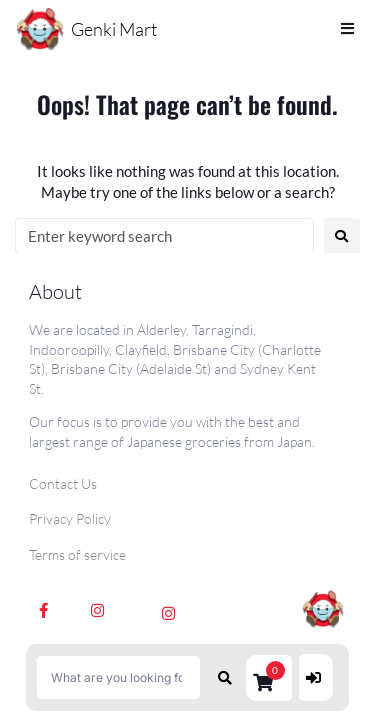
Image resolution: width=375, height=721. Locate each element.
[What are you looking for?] (118, 677)
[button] (269, 678)
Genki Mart (114, 29)
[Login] (316, 677)
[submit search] (225, 677)
